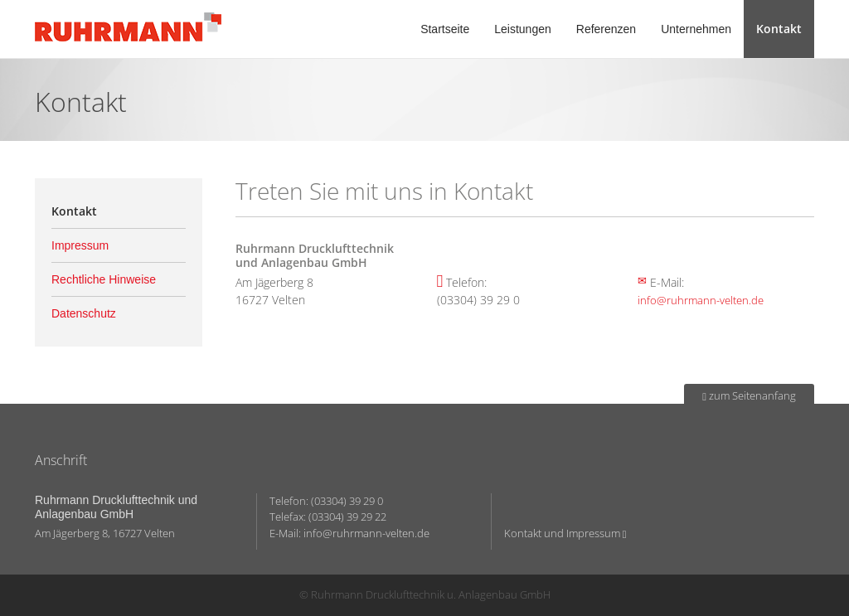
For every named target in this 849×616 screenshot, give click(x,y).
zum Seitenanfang (749, 395)
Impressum (80, 245)
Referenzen (606, 29)
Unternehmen (696, 29)
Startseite (445, 29)
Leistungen (523, 29)
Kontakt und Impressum (565, 533)
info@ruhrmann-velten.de (701, 300)
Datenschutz (84, 313)
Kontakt (779, 29)
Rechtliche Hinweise (104, 279)
